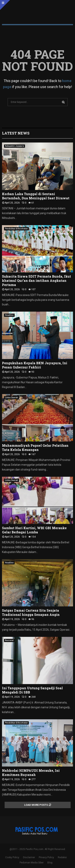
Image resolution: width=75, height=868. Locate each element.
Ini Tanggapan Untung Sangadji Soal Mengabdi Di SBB (32, 690)
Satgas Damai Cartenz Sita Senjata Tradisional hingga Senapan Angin (31, 612)
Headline (9, 315)
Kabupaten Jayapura (14, 146)
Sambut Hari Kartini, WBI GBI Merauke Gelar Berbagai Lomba (34, 530)
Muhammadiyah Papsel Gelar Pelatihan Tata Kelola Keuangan (35, 448)
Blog (50, 863)
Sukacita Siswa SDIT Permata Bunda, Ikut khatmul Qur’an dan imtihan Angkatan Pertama (36, 280)
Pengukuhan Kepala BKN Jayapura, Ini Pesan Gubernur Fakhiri (35, 365)
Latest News (16, 133)
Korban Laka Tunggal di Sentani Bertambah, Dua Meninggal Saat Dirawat (36, 196)
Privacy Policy (46, 857)
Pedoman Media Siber (32, 863)
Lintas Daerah (11, 398)
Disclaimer (29, 857)
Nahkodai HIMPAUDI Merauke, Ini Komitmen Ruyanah (31, 773)
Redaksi (62, 857)
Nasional (9, 640)
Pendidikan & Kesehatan (16, 229)
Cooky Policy (12, 857)
